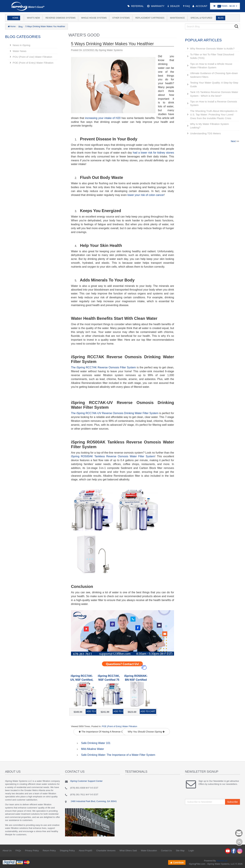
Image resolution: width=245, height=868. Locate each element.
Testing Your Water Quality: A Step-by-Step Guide (214, 84)
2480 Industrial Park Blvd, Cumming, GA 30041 (93, 801)
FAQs (18, 851)
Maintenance (177, 18)
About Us (7, 851)
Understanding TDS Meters (205, 133)
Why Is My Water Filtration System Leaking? (209, 126)
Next (233, 141)
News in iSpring (21, 45)
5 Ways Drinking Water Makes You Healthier (45, 26)
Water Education (149, 851)
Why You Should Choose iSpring (146, 732)
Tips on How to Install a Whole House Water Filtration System (211, 66)
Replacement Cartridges (149, 18)
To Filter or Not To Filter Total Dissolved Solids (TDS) (212, 56)
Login (191, 851)
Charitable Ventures (106, 851)
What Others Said (128, 851)
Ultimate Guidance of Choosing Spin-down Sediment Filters (214, 75)
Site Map (180, 851)
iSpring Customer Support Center (86, 781)
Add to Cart (94, 711)
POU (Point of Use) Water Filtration (32, 57)
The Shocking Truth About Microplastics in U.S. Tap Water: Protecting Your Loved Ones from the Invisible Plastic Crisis (214, 115)
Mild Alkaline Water (93, 749)
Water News (20, 51)
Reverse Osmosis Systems (60, 18)
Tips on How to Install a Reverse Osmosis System (214, 103)
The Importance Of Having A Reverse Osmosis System (109, 732)
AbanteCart (222, 861)
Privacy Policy (32, 851)
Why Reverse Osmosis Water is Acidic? (212, 49)
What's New (33, 18)
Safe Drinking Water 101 (96, 743)
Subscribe (232, 802)
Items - (225, 6)
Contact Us (166, 851)
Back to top (239, 842)
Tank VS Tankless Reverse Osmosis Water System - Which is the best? (214, 94)
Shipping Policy (67, 851)
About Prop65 (85, 851)
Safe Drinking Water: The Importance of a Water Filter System (118, 755)
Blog (220, 18)
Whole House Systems (93, 18)
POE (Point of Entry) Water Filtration (33, 63)
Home (15, 18)
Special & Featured (201, 18)
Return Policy (49, 851)
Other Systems (120, 18)
